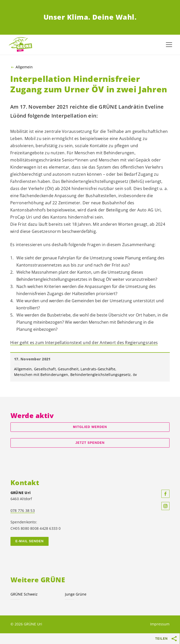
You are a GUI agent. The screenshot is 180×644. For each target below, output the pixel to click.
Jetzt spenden (90, 443)
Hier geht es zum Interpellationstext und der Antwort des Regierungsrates (84, 343)
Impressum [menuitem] (160, 624)
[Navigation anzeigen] (169, 45)
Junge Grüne (76, 594)
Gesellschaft (45, 369)
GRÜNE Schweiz (24, 594)
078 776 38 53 (23, 510)
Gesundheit (68, 369)
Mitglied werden (90, 427)
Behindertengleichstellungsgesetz (100, 375)
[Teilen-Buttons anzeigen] (174, 639)
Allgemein (24, 67)
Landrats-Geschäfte (98, 369)
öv (135, 375)
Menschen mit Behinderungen (41, 375)
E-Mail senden (30, 541)
